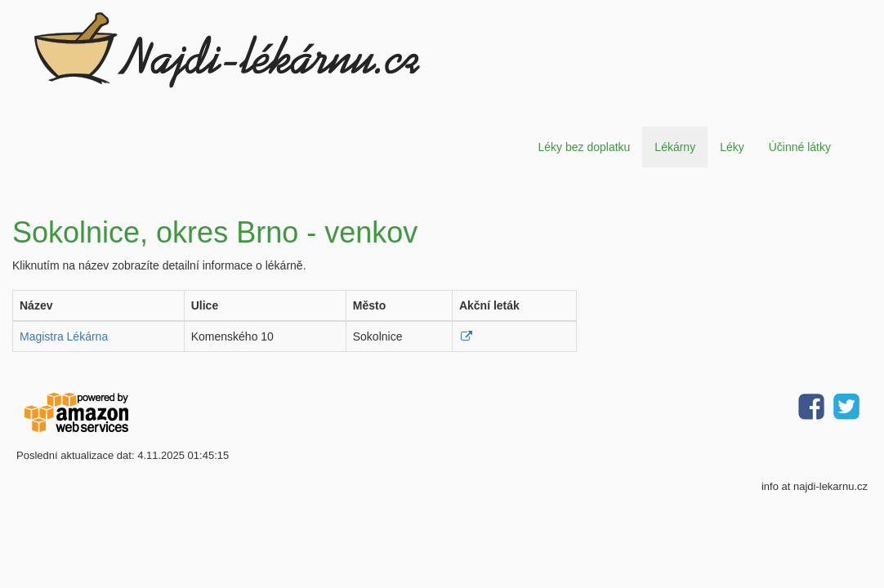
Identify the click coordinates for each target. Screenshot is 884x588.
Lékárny (675, 147)
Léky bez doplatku (584, 147)
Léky (732, 147)
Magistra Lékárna (64, 336)
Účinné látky (800, 147)
